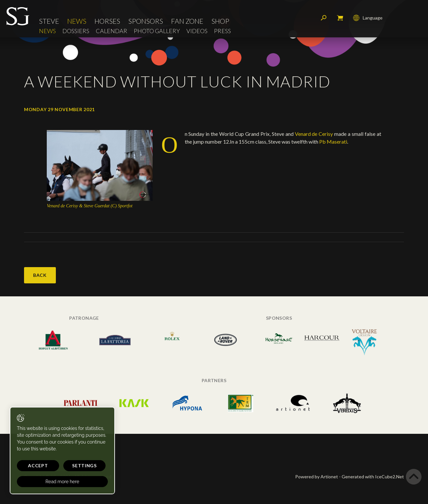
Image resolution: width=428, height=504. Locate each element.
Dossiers (76, 31)
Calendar (112, 31)
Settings (84, 465)
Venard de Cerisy (314, 134)
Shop (220, 21)
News (77, 21)
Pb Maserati (333, 142)
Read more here (62, 482)
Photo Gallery (157, 31)
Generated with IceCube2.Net (373, 477)
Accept (38, 465)
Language (368, 18)
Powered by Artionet (317, 477)
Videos (197, 31)
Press (222, 31)
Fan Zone (187, 21)
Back (40, 275)
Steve (49, 21)
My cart (340, 18)
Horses (107, 21)
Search (324, 18)
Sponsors (146, 21)
